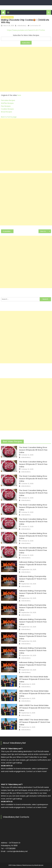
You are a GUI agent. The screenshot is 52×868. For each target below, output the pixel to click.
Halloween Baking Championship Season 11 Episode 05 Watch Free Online (33, 607)
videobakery (22, 26)
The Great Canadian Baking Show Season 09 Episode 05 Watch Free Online (33, 493)
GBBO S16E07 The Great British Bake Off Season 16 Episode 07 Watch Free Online (35, 722)
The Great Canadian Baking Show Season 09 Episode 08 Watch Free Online (33, 450)
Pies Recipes (6, 106)
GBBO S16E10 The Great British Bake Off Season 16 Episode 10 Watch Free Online (34, 679)
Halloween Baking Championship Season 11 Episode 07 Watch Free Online (33, 579)
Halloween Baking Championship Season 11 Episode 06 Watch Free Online (33, 593)
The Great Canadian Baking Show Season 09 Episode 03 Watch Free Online (33, 522)
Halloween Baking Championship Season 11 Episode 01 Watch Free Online (33, 665)
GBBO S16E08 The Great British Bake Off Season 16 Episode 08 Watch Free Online (35, 708)
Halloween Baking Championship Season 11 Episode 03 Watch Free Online (33, 636)
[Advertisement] (26, 69)
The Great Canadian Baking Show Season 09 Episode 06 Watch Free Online (33, 479)
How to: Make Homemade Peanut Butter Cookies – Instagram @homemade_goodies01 (46, 231)
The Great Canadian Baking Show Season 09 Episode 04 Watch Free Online (33, 507)
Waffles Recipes (7, 103)
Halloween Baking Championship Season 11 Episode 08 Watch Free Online (33, 565)
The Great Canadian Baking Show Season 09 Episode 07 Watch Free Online (33, 464)
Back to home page (9, 117)
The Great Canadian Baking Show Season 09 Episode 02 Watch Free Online (33, 536)
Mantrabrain (39, 865)
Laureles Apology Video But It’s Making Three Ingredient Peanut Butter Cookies (9, 231)
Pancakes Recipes (8, 100)
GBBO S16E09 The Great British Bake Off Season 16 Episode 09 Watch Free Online (35, 693)
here (19, 95)
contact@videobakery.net (17, 851)
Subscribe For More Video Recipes (26, 35)
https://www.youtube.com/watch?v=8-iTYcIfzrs (26, 30)
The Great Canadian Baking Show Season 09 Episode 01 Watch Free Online (33, 550)
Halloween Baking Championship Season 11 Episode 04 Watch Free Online (33, 622)
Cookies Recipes (7, 17)
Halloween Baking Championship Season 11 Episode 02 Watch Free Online (33, 650)
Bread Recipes (7, 112)
